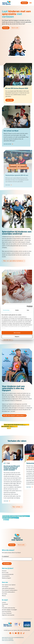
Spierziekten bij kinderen (8, 588)
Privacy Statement (7, 613)
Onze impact (5, 587)
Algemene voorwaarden (8, 615)
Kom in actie (5, 573)
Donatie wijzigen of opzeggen (9, 610)
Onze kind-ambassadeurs (8, 592)
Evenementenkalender (8, 574)
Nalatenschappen (6, 578)
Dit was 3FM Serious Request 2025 (17, 90)
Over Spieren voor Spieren (9, 585)
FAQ (3, 606)
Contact (4, 602)
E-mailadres (5, 556)
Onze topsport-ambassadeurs (10, 590)
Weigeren (17, 337)
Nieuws (4, 596)
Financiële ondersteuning (8, 608)
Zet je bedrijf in (6, 576)
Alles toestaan (17, 333)
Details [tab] (17, 310)
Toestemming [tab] (6, 310)
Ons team (4, 594)
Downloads (5, 604)
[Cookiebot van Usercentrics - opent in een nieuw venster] (27, 306)
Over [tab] (28, 310)
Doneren (4, 571)
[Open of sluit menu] (30, 3)
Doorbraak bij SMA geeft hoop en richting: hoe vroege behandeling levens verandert (12, 470)
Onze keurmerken (7, 611)
